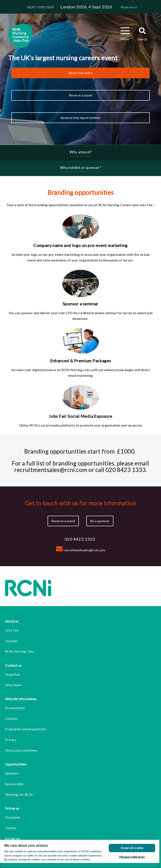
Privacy (11, 740)
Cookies (11, 718)
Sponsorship (14, 784)
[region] (80, 854)
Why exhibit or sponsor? (80, 167)
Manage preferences (132, 857)
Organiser (13, 674)
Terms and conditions (21, 750)
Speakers (12, 773)
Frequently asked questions (26, 729)
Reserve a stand (81, 95)
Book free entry (80, 73)
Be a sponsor (100, 521)
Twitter (11, 828)
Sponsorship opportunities (80, 118)
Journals (11, 641)
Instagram (13, 838)
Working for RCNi (19, 794)
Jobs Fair (12, 630)
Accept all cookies (132, 848)
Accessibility (15, 708)
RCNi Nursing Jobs (20, 651)
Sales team (13, 685)
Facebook (13, 817)
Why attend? (80, 152)
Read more (129, 7)
